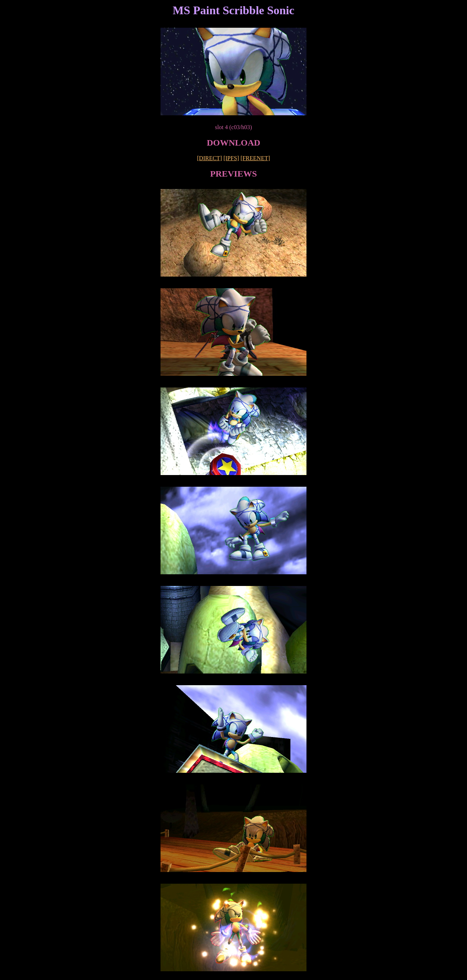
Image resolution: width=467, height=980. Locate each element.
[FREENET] (255, 158)
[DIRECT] (209, 158)
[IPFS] (231, 158)
